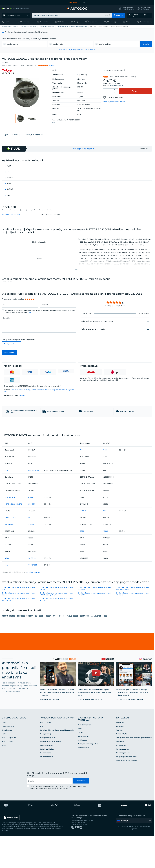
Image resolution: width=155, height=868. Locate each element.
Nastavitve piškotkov (47, 781)
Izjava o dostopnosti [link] (46, 789)
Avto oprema (93, 22)
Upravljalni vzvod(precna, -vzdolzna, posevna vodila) (134, 770)
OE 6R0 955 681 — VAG (11, 221)
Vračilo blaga (82, 772)
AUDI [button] (9, 172)
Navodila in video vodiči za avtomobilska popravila (57, 762)
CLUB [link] (83, 2)
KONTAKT (22, 409)
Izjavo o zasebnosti (46, 777)
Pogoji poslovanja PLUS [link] (48, 770)
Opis (6, 141)
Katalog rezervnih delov (28, 27)
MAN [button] (9, 177)
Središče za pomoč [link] (84, 757)
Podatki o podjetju (8, 758)
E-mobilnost (120, 754)
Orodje (76, 22)
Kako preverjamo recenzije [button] (93, 343)
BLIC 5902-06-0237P (25, 648)
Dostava (81, 764)
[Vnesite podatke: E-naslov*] (58, 318)
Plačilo (80, 761)
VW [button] (8, 201)
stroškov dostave (117, 86)
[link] (16, 9)
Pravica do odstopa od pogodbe (50, 773)
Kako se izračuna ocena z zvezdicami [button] (97, 335)
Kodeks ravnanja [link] (45, 785)
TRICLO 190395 (59, 648)
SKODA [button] (10, 195)
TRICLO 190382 (72, 648)
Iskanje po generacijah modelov (126, 789)
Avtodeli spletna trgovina (10, 27)
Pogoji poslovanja (46, 766)
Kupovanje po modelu (123, 785)
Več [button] (30, 326)
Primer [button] (106, 15)
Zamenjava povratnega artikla (88, 776)
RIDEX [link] (4, 777)
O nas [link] (4, 754)
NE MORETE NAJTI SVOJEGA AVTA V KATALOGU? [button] (77, 50)
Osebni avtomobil (13, 15)
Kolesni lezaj (120, 773)
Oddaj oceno (9, 366)
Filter (128, 22)
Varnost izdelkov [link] (83, 780)
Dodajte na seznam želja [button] (115, 97)
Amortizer (119, 762)
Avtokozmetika (121, 777)
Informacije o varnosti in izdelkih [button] (114, 102)
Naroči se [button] (81, 813)
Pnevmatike (44, 22)
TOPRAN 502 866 (9, 648)
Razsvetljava (120, 758)
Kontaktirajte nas (84, 768)
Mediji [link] (4, 766)
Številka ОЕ (17, 141)
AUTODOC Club (45, 754)
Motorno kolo (25, 22)
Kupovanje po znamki (123, 781)
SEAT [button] (9, 189)
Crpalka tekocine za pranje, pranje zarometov (72, 27)
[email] (49, 813)
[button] (126, 9)
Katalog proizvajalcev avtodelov (127, 792)
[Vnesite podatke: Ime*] (20, 318)
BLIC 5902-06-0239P (43, 648)
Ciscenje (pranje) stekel (47, 27)
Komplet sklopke (121, 766)
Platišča (61, 22)
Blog (41, 758)
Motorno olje (112, 22)
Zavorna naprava (146, 22)
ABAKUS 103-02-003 (99, 648)
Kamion (8, 22)
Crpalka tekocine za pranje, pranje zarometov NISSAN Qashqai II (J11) (56, 626)
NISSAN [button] (10, 183)
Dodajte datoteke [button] (11, 357)
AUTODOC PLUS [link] (8, 773)
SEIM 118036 (85, 648)
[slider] (30, 313)
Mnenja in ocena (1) (34, 141)
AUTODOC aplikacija (9, 770)
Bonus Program (7, 762)
